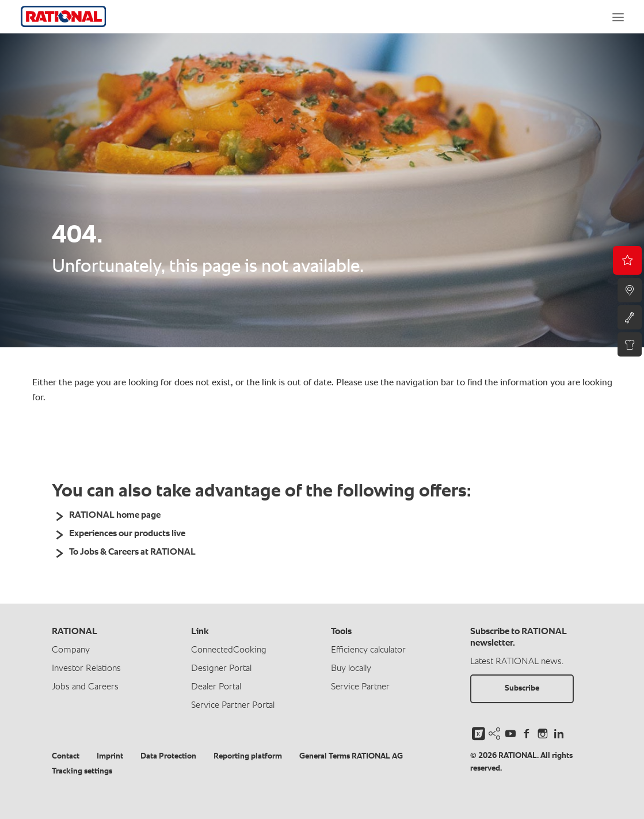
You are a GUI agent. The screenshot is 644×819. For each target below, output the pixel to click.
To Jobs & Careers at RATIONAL (132, 552)
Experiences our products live (127, 534)
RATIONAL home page (115, 515)
